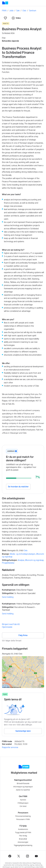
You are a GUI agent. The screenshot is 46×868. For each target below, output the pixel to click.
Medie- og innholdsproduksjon (23, 554)
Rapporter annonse (10, 747)
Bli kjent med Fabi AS (11, 624)
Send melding (8, 597)
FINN (4, 11)
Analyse (21, 560)
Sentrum (33, 11)
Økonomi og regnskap (34, 560)
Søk (18, 11)
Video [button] (16, 18)
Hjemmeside (7, 627)
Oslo (24, 11)
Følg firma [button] (23, 635)
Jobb (11, 11)
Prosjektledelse (8, 563)
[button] (5, 18)
